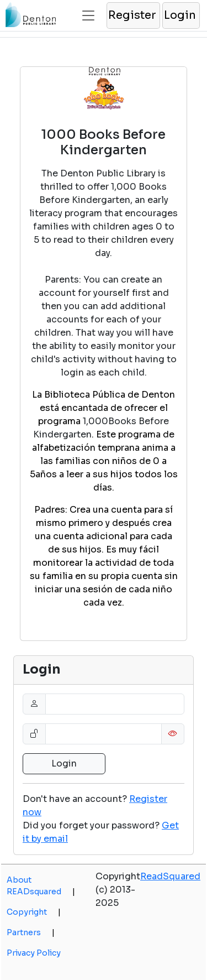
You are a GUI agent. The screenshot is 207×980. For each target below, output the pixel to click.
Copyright (34, 912)
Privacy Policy (34, 953)
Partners (31, 932)
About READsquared (41, 886)
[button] (133, 15)
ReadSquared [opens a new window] (170, 876)
